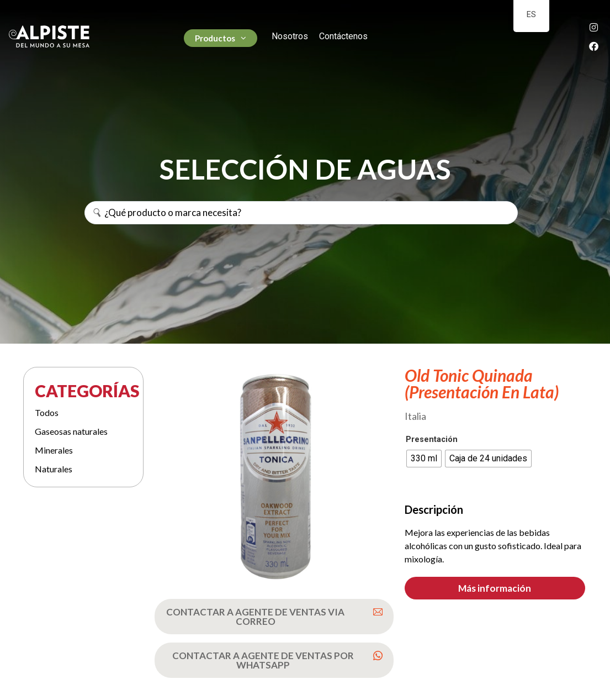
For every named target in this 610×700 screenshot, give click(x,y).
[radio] (424, 459)
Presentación (432, 440)
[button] (495, 588)
